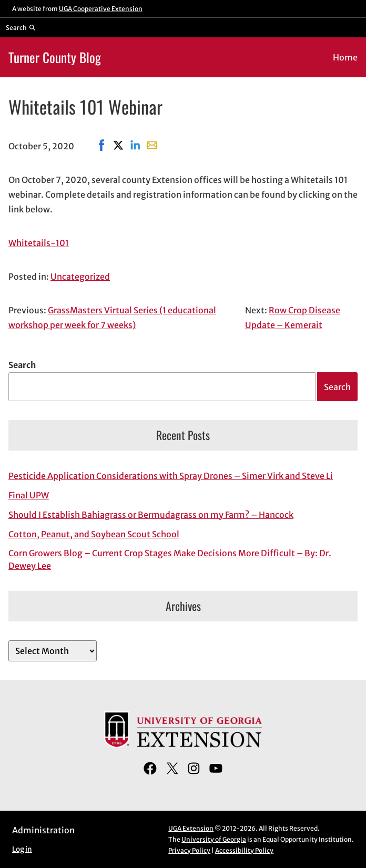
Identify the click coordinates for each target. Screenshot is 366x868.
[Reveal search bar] (21, 27)
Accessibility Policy (244, 850)
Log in (22, 849)
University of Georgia (214, 839)
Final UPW (29, 495)
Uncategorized (80, 277)
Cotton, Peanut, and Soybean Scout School (94, 534)
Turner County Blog (55, 57)
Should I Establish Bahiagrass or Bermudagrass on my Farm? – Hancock (151, 515)
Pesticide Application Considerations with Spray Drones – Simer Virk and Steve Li (171, 476)
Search (22, 365)
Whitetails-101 (39, 243)
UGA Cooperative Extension (101, 9)
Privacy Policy (189, 850)
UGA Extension (191, 828)
